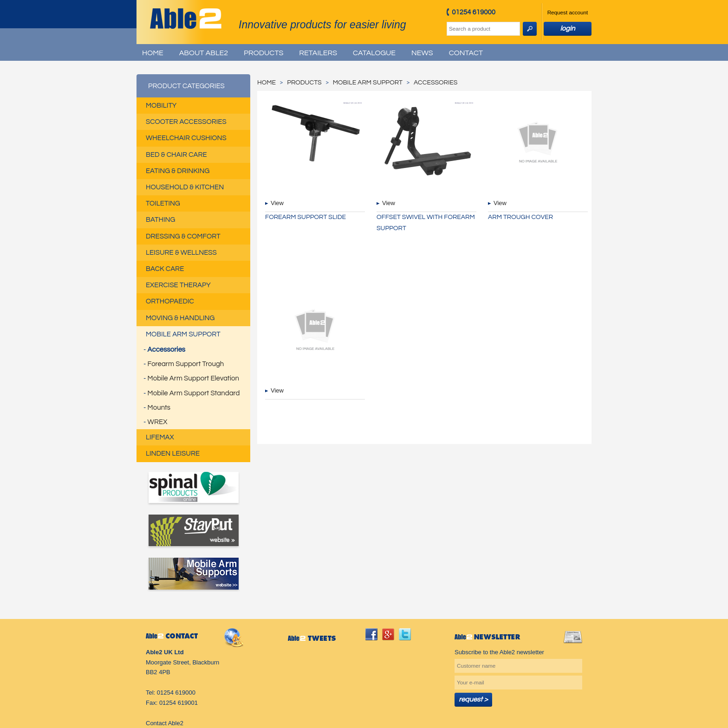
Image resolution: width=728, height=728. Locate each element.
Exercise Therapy (178, 285)
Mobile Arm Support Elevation (193, 378)
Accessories (166, 350)
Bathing (160, 220)
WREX (158, 422)
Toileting (163, 203)
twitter (405, 634)
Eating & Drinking (178, 171)
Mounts (159, 408)
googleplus (388, 634)
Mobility (161, 106)
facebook (371, 634)
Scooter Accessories (186, 122)
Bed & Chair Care (176, 155)
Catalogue (374, 53)
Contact (466, 53)
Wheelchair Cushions (186, 138)
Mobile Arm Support (183, 334)
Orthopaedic (170, 301)
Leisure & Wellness (181, 253)
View (277, 203)
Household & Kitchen (185, 187)
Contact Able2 (165, 723)
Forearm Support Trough (186, 364)
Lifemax (160, 437)
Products (263, 53)
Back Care (165, 269)
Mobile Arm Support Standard (194, 393)
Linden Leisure (173, 454)
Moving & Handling (180, 318)
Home (153, 53)
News (422, 53)
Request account (568, 12)
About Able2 (204, 53)
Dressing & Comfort (183, 236)
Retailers (318, 53)
